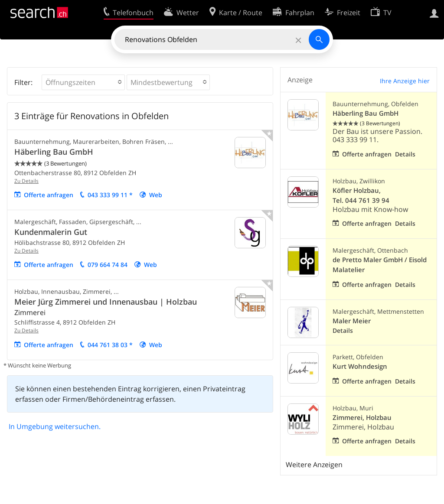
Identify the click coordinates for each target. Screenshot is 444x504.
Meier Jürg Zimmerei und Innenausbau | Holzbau (106, 302)
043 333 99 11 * (110, 195)
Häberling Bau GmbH (54, 152)
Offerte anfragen (49, 195)
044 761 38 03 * (110, 345)
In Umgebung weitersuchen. (55, 426)
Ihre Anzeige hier (405, 81)
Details (405, 154)
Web (156, 195)
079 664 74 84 (108, 265)
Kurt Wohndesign (360, 366)
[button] (83, 82)
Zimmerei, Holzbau (362, 418)
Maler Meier (352, 321)
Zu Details (26, 181)
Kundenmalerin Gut (51, 232)
